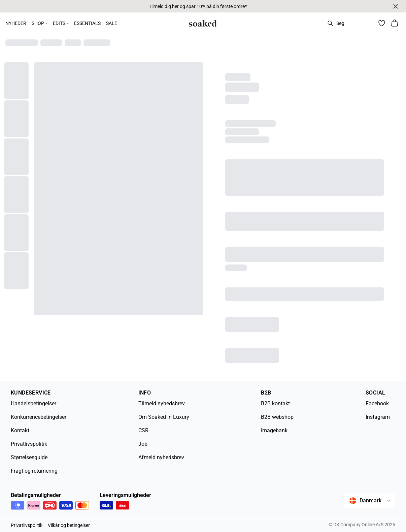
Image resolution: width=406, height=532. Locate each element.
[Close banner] (396, 6)
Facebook (377, 403)
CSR (143, 430)
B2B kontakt (275, 403)
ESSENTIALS (87, 23)
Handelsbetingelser (33, 403)
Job (143, 444)
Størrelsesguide (29, 457)
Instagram (378, 417)
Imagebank (274, 430)
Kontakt (20, 430)
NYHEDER (16, 23)
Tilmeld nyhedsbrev (162, 403)
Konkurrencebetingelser (39, 417)
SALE (112, 23)
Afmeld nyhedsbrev (161, 457)
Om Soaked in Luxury (164, 417)
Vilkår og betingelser (69, 525)
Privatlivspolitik (29, 444)
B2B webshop (277, 417)
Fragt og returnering (34, 471)
